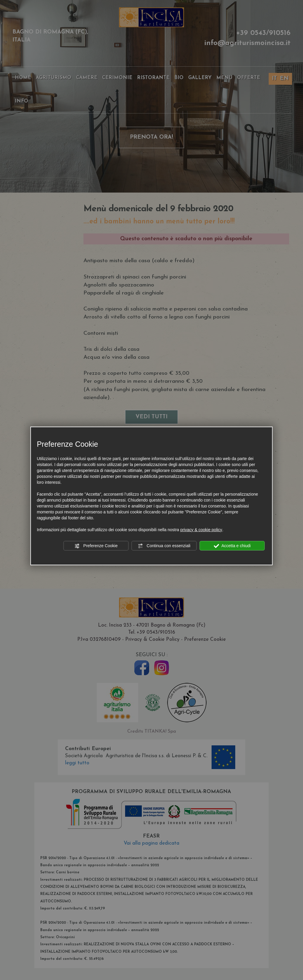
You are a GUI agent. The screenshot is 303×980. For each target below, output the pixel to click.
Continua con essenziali (164, 546)
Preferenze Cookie (96, 546)
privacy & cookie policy (201, 530)
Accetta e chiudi (232, 546)
